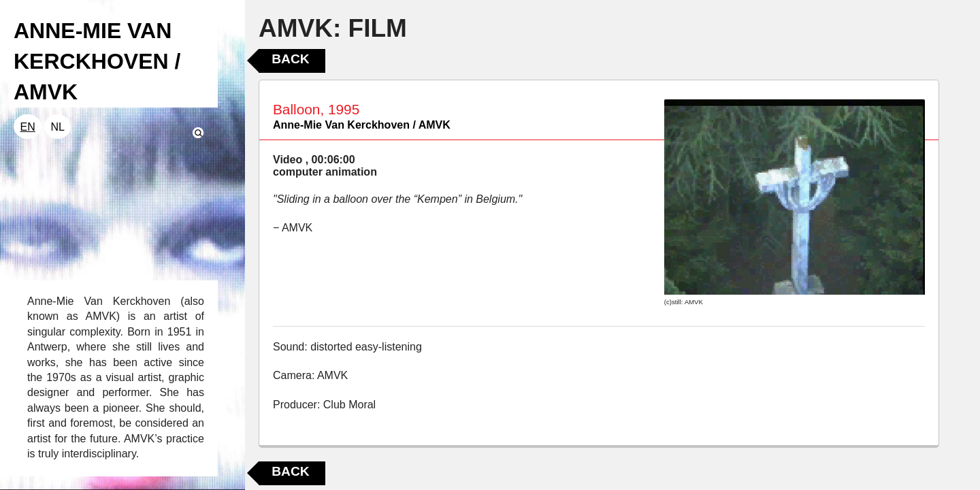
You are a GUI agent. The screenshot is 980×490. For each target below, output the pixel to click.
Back (290, 59)
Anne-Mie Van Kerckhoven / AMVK (362, 125)
